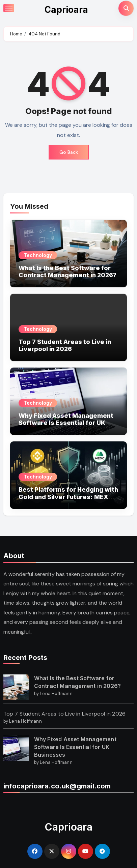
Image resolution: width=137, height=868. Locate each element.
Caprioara (66, 10)
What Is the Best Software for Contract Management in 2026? (67, 272)
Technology (38, 255)
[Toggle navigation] (9, 8)
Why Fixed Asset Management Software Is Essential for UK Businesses (66, 423)
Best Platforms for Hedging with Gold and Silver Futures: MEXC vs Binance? (68, 497)
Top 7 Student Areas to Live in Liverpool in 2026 (65, 345)
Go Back (69, 152)
